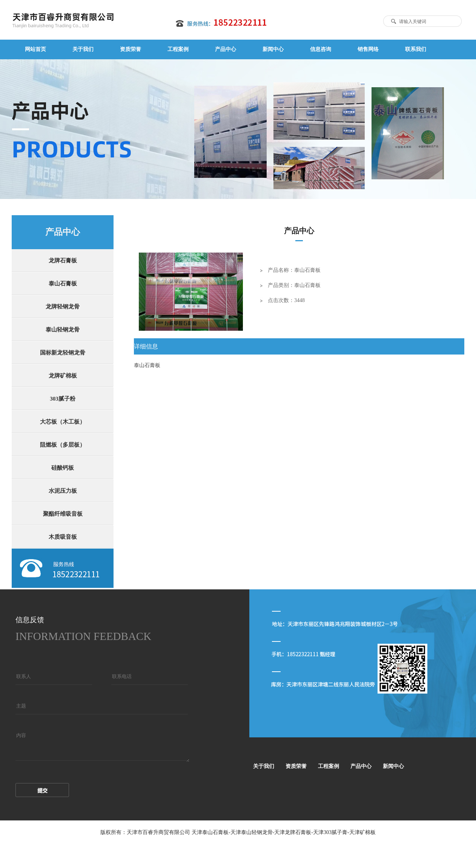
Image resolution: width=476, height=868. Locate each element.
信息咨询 (321, 49)
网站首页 (35, 49)
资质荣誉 (131, 49)
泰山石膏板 (63, 284)
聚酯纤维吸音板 (63, 514)
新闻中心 (273, 49)
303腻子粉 (63, 399)
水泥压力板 (63, 491)
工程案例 (178, 49)
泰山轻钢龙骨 (63, 330)
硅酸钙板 (63, 468)
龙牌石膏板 (63, 261)
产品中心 (226, 49)
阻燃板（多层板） (63, 445)
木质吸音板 (63, 537)
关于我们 (83, 49)
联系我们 (416, 49)
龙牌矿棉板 (63, 376)
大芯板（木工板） (63, 422)
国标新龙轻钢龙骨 (63, 353)
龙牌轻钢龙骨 (63, 307)
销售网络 (368, 49)
